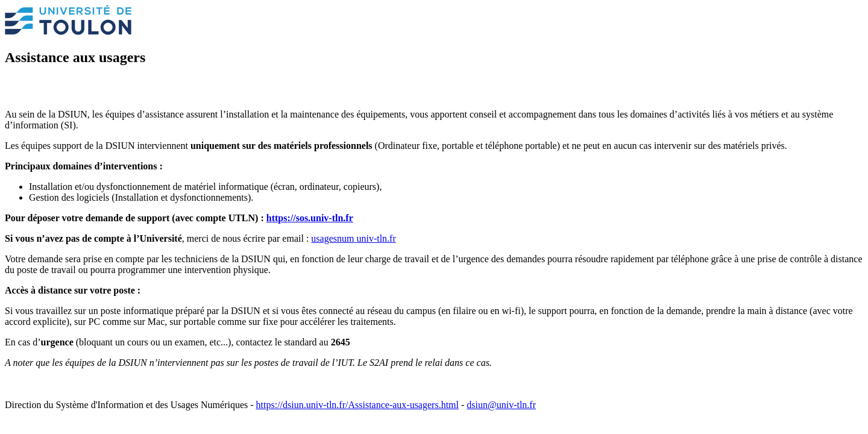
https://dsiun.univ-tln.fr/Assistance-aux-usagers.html (357, 405)
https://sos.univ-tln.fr (310, 218)
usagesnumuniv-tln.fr (353, 238)
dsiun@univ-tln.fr (501, 405)
